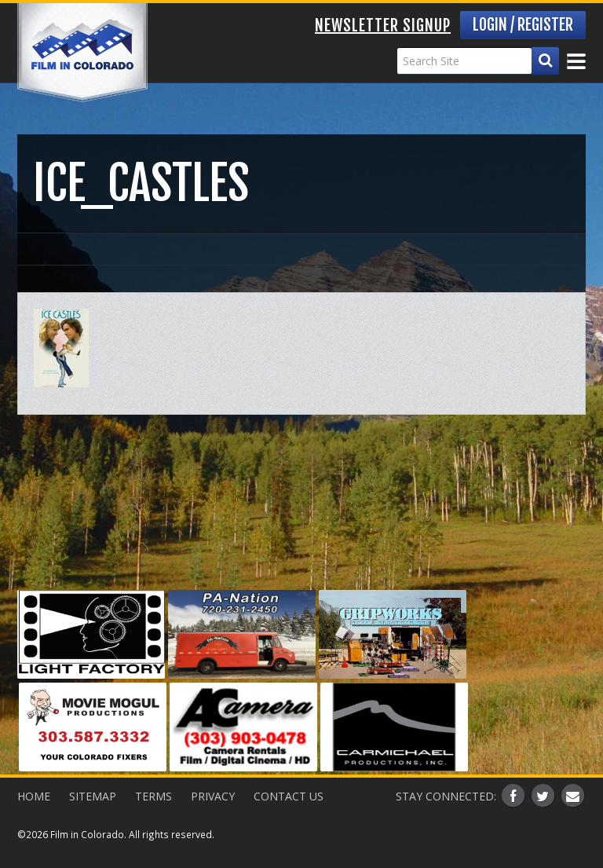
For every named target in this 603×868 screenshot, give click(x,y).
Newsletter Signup (383, 26)
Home (34, 796)
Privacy (213, 796)
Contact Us (289, 796)
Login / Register (523, 25)
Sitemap (93, 796)
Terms (153, 796)
